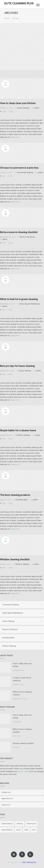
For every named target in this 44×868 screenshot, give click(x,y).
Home (7, 18)
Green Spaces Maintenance (30, 304)
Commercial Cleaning (25, 172)
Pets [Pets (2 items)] (34, 830)
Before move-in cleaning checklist (19, 232)
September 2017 (22, 799)
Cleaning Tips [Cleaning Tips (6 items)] (31, 824)
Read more (15, 137)
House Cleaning (23, 108)
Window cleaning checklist (15, 559)
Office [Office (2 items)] (26, 830)
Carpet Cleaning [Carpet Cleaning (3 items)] (7, 824)
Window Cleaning (23, 435)
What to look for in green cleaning (19, 299)
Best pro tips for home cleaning (17, 366)
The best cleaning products (15, 495)
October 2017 (22, 792)
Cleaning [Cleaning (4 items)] (20, 824)
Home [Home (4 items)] (18, 830)
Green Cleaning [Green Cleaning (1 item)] (7, 830)
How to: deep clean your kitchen (18, 103)
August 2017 (22, 805)
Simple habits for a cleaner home (18, 430)
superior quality (23, 771)
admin (37, 108)
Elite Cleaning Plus (29, 862)
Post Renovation (22, 500)
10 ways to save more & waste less (19, 168)
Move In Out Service (27, 237)
